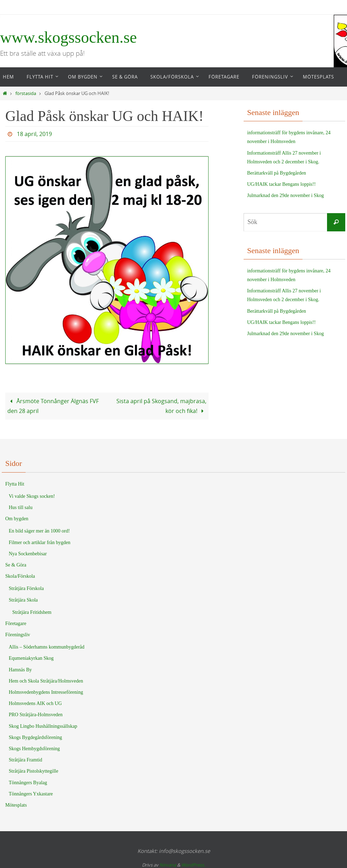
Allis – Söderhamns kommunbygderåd (47, 647)
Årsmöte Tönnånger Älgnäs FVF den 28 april (53, 406)
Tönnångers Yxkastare (31, 794)
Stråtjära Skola (23, 600)
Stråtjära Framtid (25, 760)
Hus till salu (21, 507)
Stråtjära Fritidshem (32, 612)
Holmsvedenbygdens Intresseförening (46, 692)
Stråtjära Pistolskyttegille (33, 771)
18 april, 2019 (34, 134)
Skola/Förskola (20, 576)
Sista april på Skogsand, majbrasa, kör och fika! (161, 406)
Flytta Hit (15, 484)
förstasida (26, 93)
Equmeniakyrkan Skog (31, 658)
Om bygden (17, 519)
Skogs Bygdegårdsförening (35, 737)
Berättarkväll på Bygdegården (277, 173)
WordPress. (193, 865)
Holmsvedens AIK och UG (35, 703)
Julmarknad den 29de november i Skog (285, 195)
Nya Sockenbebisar (28, 554)
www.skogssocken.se (69, 37)
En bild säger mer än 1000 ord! (39, 531)
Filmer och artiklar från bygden (40, 542)
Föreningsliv (18, 635)
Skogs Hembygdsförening (34, 749)
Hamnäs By (20, 670)
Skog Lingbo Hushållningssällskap (43, 726)
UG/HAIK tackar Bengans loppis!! (281, 184)
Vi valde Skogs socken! (32, 496)
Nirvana (168, 865)
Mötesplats (16, 805)
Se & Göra (16, 565)
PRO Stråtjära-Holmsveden (36, 715)
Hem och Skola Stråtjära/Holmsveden (46, 681)
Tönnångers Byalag (28, 783)
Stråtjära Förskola (26, 588)
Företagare (16, 623)
